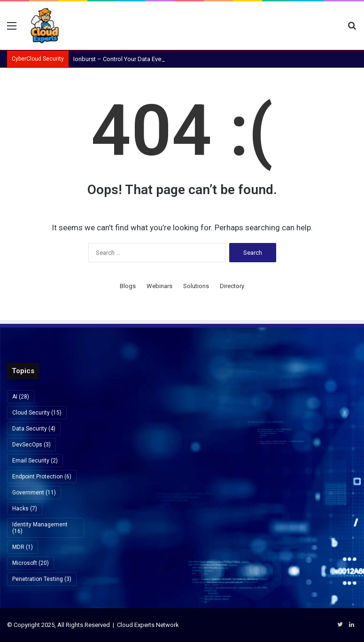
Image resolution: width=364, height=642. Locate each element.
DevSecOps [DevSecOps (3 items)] (31, 445)
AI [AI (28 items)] (21, 397)
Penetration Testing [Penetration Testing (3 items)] (42, 579)
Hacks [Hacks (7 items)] (25, 509)
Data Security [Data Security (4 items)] (34, 429)
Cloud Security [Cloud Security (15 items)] (37, 413)
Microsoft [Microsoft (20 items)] (31, 563)
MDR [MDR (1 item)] (23, 547)
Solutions (196, 286)
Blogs (128, 286)
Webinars (159, 286)
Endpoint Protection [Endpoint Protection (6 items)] (42, 477)
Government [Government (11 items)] (34, 493)
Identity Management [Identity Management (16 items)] (40, 528)
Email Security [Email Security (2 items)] (35, 461)
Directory (232, 286)
